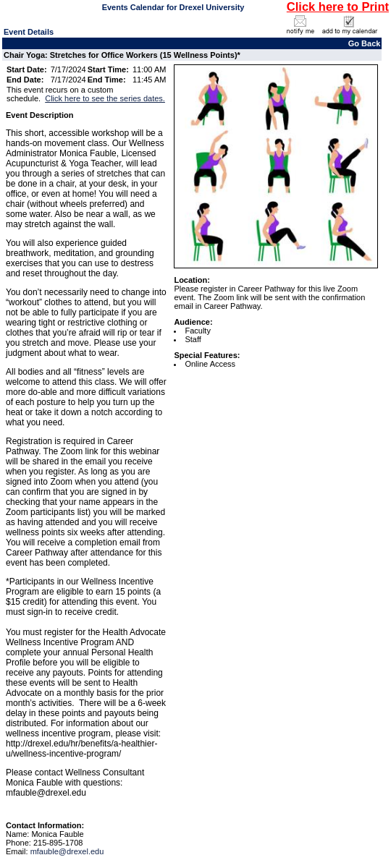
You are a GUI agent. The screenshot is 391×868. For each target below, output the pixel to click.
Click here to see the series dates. (105, 98)
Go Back (365, 43)
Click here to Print (338, 7)
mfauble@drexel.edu (67, 851)
